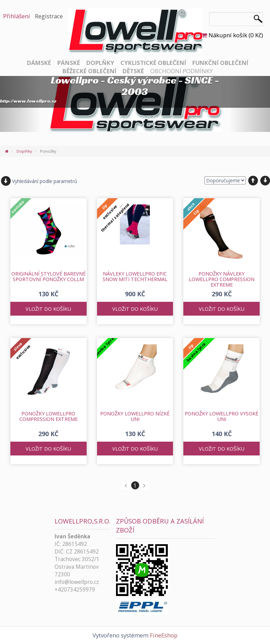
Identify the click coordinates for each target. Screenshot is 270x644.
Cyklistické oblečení (153, 63)
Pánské (69, 63)
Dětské (133, 71)
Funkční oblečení (220, 63)
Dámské (39, 63)
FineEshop (164, 635)
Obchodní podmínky (181, 71)
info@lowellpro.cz (77, 582)
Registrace (49, 16)
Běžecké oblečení (89, 71)
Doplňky (100, 63)
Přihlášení (17, 16)
